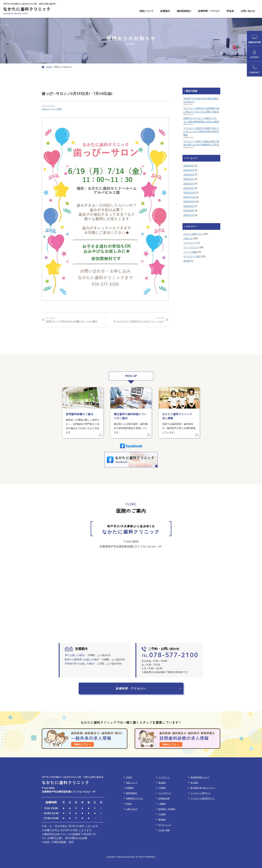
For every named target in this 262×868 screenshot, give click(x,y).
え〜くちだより (191, 247)
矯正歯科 (162, 783)
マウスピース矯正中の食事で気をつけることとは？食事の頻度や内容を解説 (201, 131)
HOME (49, 67)
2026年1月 (189, 188)
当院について (146, 11)
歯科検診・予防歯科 (167, 809)
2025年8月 (189, 211)
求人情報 (194, 783)
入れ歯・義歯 (164, 830)
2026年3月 (189, 179)
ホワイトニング (165, 825)
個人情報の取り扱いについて (203, 788)
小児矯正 (162, 788)
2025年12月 (189, 193)
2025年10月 (189, 202)
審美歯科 (162, 819)
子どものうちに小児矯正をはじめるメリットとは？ (137, 320)
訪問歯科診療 (164, 798)
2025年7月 (189, 215)
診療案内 (165, 11)
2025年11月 (189, 197)
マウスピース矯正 (192, 256)
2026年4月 (189, 175)
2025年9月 (189, 206)
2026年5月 (189, 170)
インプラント (164, 777)
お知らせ (45, 109)
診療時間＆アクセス (135, 798)
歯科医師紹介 (184, 11)
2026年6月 (189, 166)
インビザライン (165, 793)
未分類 (187, 261)
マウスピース (190, 243)
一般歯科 (162, 804)
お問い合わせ (248, 11)
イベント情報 (56, 109)
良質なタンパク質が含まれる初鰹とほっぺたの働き (73, 320)
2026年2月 (189, 184)
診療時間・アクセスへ (131, 688)
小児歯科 (162, 814)
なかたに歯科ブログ (193, 234)
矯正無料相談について (200, 777)
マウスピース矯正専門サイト (203, 798)
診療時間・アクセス (209, 11)
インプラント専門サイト (201, 793)
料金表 (230, 11)
